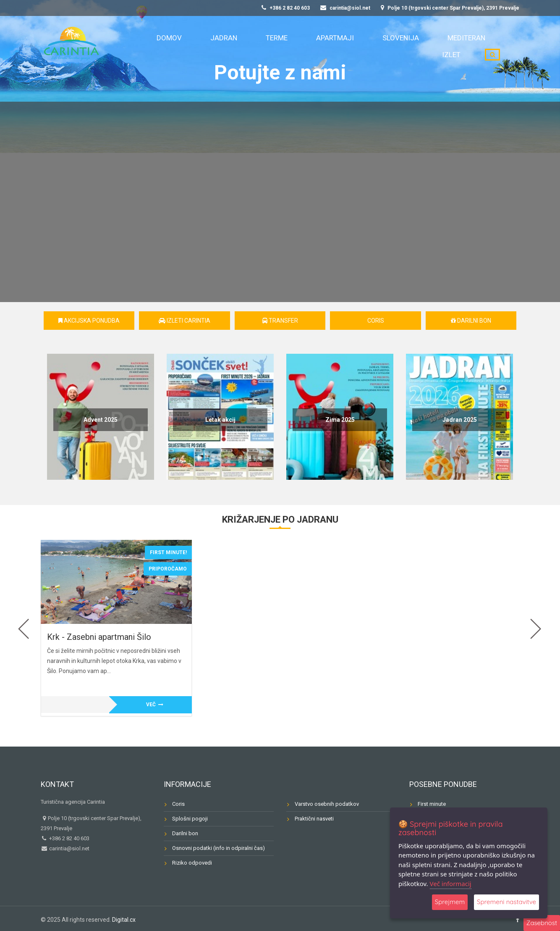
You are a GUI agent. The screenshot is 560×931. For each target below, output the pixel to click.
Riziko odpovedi (192, 863)
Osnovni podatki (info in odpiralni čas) (219, 848)
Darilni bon (471, 321)
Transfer (280, 321)
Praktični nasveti (314, 819)
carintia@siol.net (345, 8)
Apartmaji (320, 46)
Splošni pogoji (190, 819)
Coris (178, 804)
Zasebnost (542, 923)
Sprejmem (450, 902)
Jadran (239, 46)
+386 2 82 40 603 (286, 8)
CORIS (376, 321)
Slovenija (368, 46)
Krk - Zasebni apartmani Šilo (99, 637)
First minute (432, 804)
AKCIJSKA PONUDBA (89, 321)
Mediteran (417, 46)
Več (155, 705)
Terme (277, 46)
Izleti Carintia (184, 321)
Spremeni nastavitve (506, 902)
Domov (201, 46)
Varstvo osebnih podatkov (327, 804)
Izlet (458, 46)
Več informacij (451, 884)
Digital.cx (124, 920)
